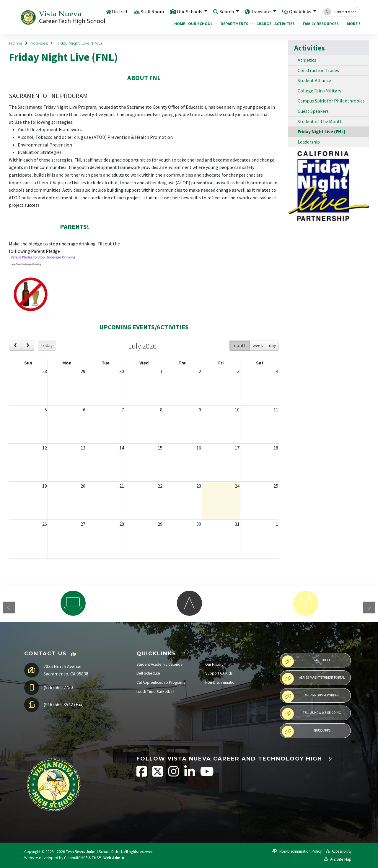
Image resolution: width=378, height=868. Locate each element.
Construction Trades (318, 70)
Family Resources (321, 24)
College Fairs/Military (319, 91)
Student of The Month (320, 121)
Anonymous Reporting (311, 696)
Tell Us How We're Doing (311, 714)
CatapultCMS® (76, 858)
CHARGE (263, 24)
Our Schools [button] (190, 12)
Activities (286, 24)
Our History (214, 664)
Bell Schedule (148, 673)
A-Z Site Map (338, 859)
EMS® (96, 858)
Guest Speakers (313, 111)
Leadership (309, 142)
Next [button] (369, 608)
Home (179, 24)
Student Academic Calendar (160, 664)
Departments (235, 24)
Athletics (307, 60)
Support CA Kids (219, 673)
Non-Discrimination (221, 682)
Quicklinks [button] (300, 12)
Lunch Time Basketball (155, 692)
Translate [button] (261, 12)
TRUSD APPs (306, 732)
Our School (201, 24)
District (119, 12)
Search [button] (227, 12)
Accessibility (339, 851)
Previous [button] (9, 608)
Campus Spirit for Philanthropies (331, 101)
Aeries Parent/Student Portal (313, 679)
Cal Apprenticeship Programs (161, 682)
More (353, 24)
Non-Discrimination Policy (297, 851)
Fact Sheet (306, 661)
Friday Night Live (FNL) (79, 43)
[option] (73, 603)
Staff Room (151, 12)
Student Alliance (314, 80)
